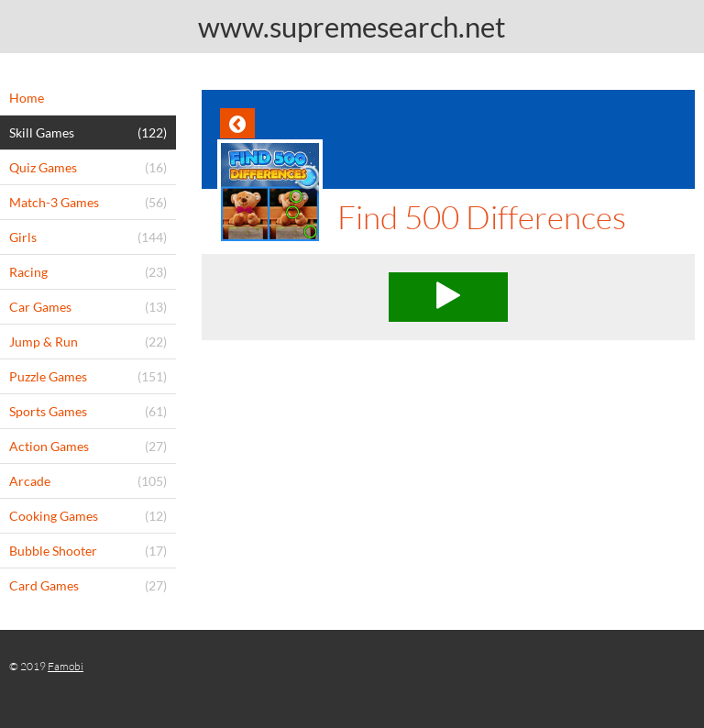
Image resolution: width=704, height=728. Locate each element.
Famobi (66, 666)
